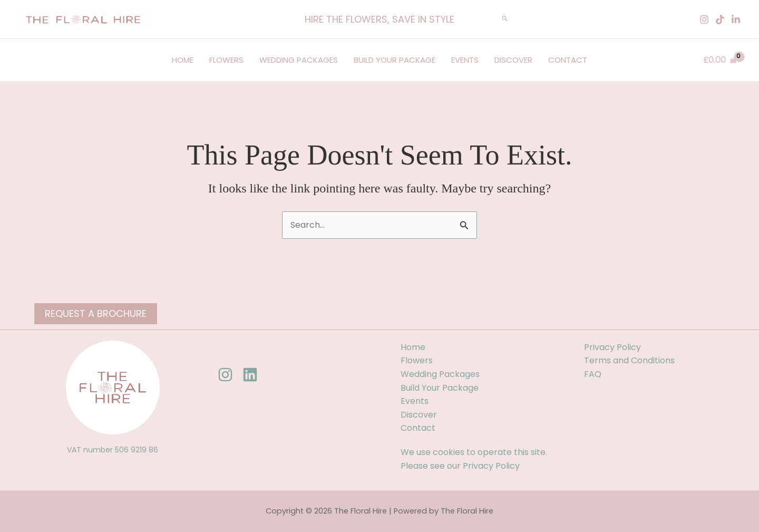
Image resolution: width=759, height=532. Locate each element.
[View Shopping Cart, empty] (719, 60)
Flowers (226, 60)
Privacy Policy (491, 466)
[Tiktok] (720, 20)
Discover (513, 60)
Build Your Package (395, 60)
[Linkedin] (736, 20)
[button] (379, 20)
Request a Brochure (96, 313)
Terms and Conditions (629, 360)
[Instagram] (704, 20)
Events (465, 60)
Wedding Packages (299, 60)
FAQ (593, 374)
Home (183, 60)
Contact (568, 60)
